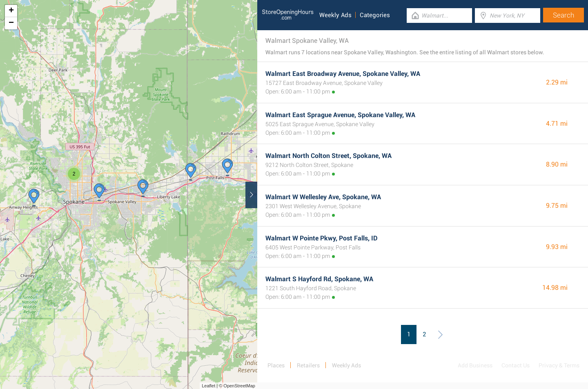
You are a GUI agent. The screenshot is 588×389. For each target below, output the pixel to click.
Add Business (475, 365)
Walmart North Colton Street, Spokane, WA (329, 156)
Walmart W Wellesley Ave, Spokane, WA (323, 197)
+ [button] (11, 11)
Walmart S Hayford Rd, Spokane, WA (319, 279)
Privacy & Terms (559, 365)
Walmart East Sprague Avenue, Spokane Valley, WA (340, 115)
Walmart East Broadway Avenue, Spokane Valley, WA (343, 74)
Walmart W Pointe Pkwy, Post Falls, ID (322, 238)
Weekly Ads (335, 15)
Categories (375, 15)
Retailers (308, 365)
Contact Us (516, 365)
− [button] (11, 23)
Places (276, 365)
